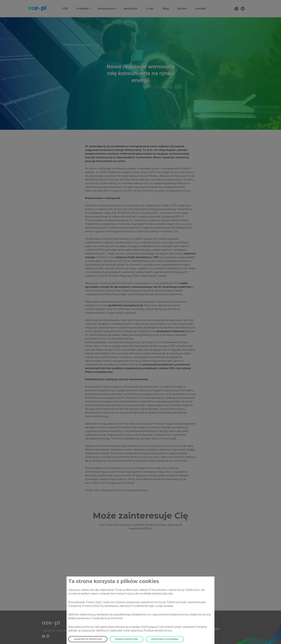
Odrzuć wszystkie (126, 639)
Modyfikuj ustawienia (165, 639)
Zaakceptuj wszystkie (88, 639)
